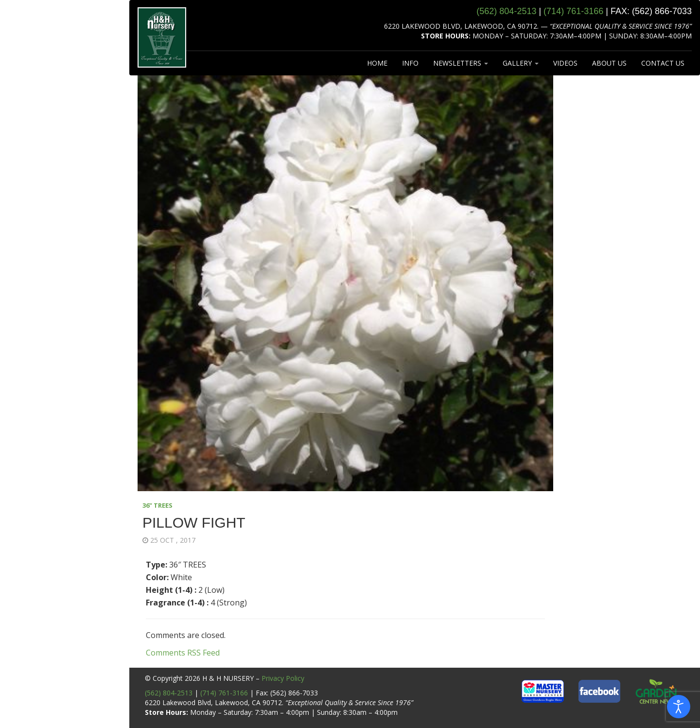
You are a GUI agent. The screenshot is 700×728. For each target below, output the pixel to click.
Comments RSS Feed (183, 653)
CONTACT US (663, 63)
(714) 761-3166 (224, 693)
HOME (377, 63)
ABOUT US (609, 63)
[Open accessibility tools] (679, 707)
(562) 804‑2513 (506, 11)
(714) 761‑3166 (573, 11)
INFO (410, 63)
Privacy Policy (283, 678)
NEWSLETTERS (461, 63)
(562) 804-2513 (169, 693)
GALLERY (521, 63)
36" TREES (157, 505)
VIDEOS (565, 63)
